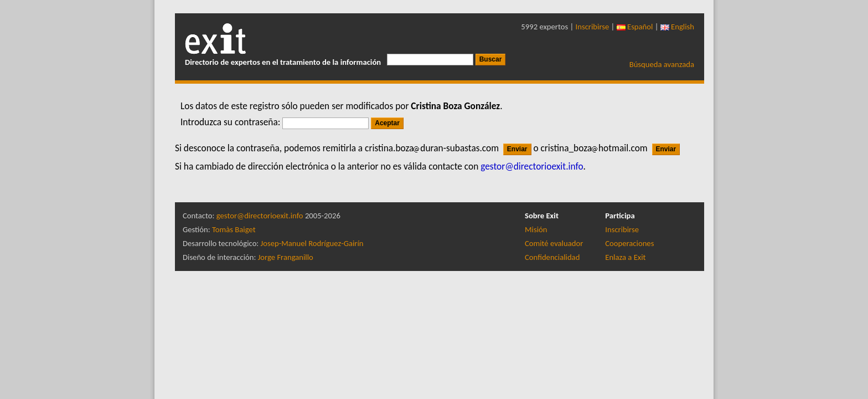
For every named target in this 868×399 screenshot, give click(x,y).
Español (635, 27)
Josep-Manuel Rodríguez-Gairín (312, 243)
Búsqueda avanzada (662, 64)
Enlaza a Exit (625, 257)
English (677, 27)
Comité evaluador (554, 243)
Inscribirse (593, 27)
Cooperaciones (629, 243)
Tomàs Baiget (234, 229)
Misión (536, 229)
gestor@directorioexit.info (260, 216)
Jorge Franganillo (286, 257)
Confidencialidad (552, 257)
